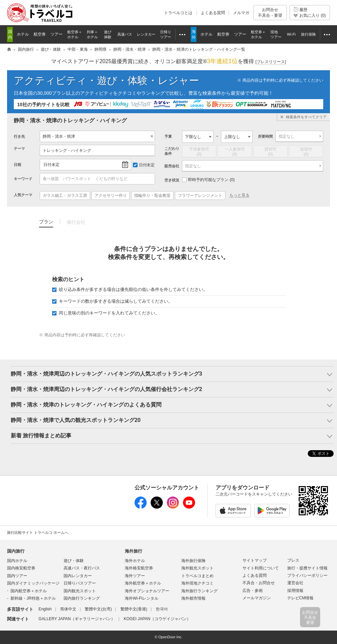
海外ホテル (135, 561)
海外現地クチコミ (197, 583)
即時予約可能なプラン (208, 180)
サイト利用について (261, 568)
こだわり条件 (172, 151)
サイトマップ (255, 560)
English (45, 609)
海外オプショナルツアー (147, 591)
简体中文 (68, 609)
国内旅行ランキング (82, 598)
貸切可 (270, 152)
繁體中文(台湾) (98, 609)
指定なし (287, 136)
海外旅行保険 (193, 561)
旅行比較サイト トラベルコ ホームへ (38, 532)
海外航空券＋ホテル (143, 583)
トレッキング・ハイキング (67, 151)
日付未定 (51, 165)
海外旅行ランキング (199, 591)
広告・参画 (253, 591)
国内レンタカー (78, 576)
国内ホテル (17, 561)
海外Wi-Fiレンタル (142, 598)
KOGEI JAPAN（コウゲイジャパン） (157, 619)
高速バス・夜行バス (82, 568)
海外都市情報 (193, 598)
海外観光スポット (197, 568)
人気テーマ (23, 195)
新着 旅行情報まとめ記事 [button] (41, 436)
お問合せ (270, 13)
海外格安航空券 (139, 568)
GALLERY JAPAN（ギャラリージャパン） (77, 619)
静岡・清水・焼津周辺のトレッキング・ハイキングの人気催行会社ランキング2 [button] (106, 389)
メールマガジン (257, 598)
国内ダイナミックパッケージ (33, 583)
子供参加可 (199, 152)
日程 (17, 165)
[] (271, 62)
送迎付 (306, 152)
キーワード (23, 179)
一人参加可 (235, 152)
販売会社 (172, 166)
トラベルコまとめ (197, 576)
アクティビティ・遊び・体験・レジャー (106, 80)
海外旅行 (134, 551)
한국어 (162, 609)
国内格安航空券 (21, 568)
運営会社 (295, 583)
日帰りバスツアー (80, 583)
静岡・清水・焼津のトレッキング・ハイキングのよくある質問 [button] (86, 405)
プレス (293, 560)
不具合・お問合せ (259, 583)
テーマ (19, 148)
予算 (168, 136)
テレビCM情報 (301, 598)
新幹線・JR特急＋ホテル (33, 598)
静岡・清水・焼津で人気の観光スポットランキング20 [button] (76, 420)
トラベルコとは (178, 13)
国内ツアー (17, 576)
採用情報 (295, 591)
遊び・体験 (74, 561)
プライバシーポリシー (307, 575)
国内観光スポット (80, 591)
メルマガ (241, 13)
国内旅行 (16, 551)
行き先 (19, 136)
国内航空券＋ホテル (29, 591)
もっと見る (239, 195)
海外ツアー (135, 576)
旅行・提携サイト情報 (307, 568)
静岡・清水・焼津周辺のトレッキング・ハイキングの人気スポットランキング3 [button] (106, 374)
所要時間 (265, 136)
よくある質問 (213, 13)
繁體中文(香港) (134, 609)
